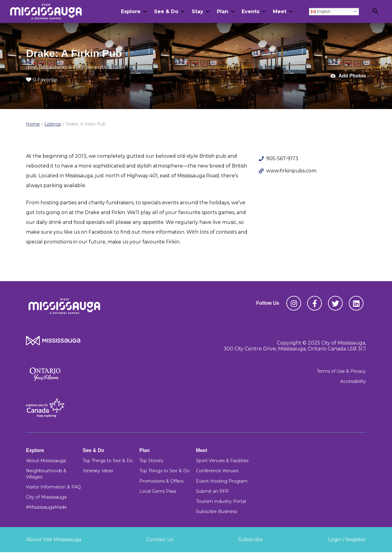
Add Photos (348, 76)
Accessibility (353, 381)
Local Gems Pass (158, 491)
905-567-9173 (282, 158)
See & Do (166, 11)
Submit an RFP (212, 491)
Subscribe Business (217, 511)
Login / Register (347, 539)
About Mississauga (46, 461)
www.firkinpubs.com (291, 171)
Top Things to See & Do (108, 461)
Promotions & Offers (161, 481)
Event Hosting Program (222, 481)
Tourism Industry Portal (221, 501)
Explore (131, 11)
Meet (280, 11)
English (320, 11)
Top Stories (151, 461)
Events (251, 11)
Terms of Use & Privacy (341, 371)
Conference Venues (217, 471)
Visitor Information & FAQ (53, 487)
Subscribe (251, 539)
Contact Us (160, 539)
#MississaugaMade (46, 507)
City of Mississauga (46, 497)
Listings (53, 124)
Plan (222, 11)
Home (33, 124)
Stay (198, 11)
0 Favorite (42, 80)
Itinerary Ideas (98, 471)
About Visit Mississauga (54, 539)
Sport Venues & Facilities (222, 461)
